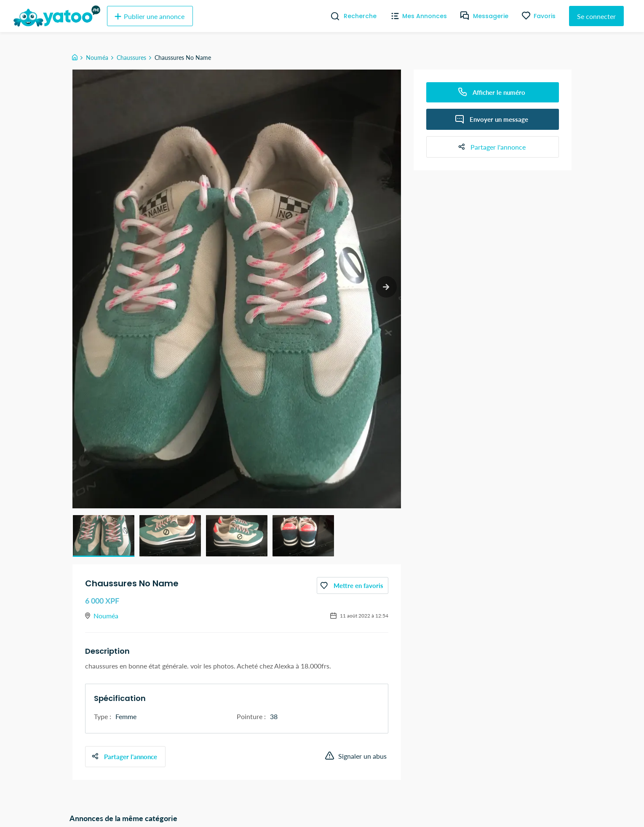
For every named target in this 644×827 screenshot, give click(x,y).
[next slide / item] (385, 288)
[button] (104, 536)
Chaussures (131, 58)
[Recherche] (332, 16)
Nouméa (97, 58)
